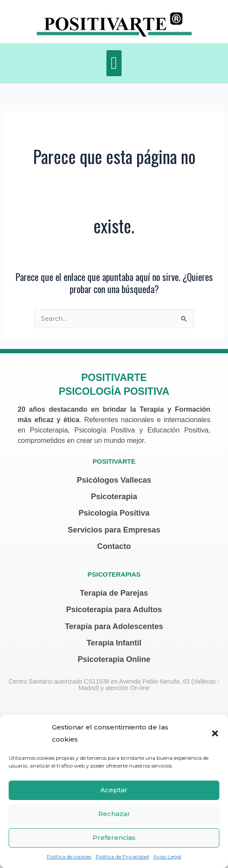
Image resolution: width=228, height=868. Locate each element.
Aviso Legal (167, 857)
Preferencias (114, 837)
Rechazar (114, 814)
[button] (215, 733)
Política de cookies (69, 857)
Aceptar (114, 790)
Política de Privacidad (122, 857)
